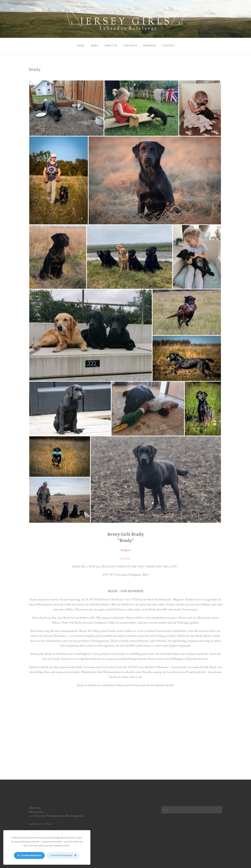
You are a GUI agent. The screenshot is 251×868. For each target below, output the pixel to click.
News (93, 45)
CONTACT (170, 45)
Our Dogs (130, 45)
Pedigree (126, 549)
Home (78, 45)
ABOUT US (110, 45)
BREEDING (151, 45)
